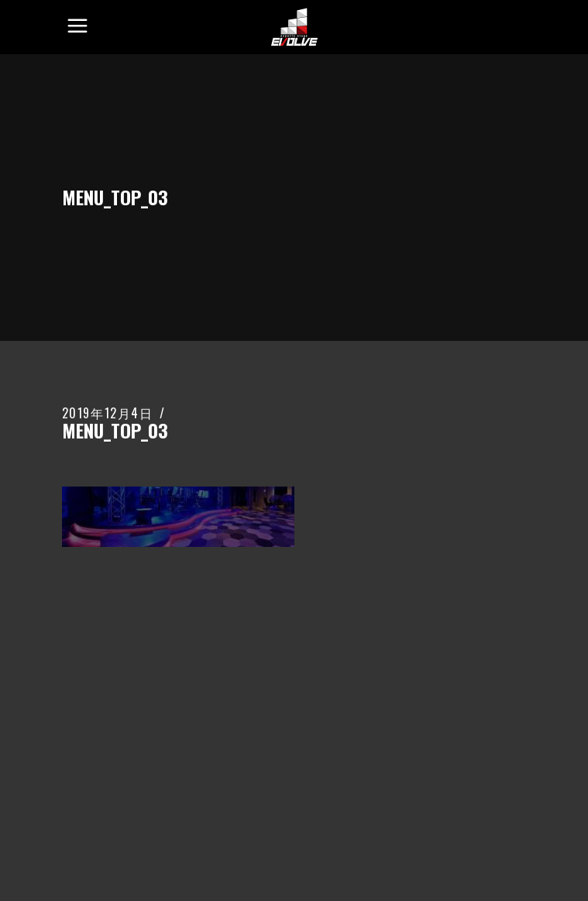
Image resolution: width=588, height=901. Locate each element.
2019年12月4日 (108, 413)
